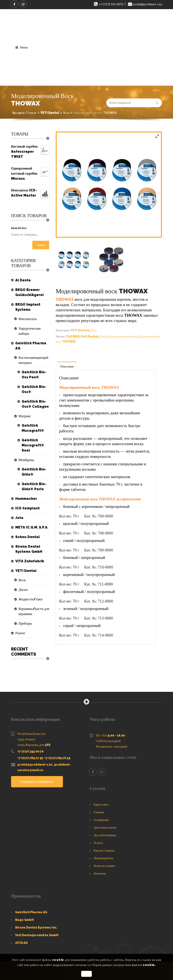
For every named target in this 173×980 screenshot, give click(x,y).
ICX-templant (28, 508)
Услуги (98, 843)
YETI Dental (50, 113)
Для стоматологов (105, 828)
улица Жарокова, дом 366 (34, 745)
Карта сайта (101, 805)
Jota (19, 518)
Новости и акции (104, 866)
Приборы (25, 623)
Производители (104, 858)
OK (86, 974)
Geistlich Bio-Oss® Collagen (35, 404)
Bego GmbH (24, 920)
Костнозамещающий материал (33, 360)
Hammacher (26, 499)
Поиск (41, 245)
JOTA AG (21, 943)
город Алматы (26, 739)
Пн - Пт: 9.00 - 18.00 (111, 735)
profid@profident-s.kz (35, 765)
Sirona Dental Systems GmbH (29, 549)
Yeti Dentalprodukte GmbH (37, 935)
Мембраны (26, 460)
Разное (20, 633)
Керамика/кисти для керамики (34, 611)
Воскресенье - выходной (112, 746)
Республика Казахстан (31, 734)
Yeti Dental (90, 336)
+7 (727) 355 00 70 (30, 751)
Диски (23, 590)
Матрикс (25, 416)
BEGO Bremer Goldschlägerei (29, 292)
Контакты (100, 873)
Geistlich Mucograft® (33, 428)
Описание (67, 366)
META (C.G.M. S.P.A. (32, 527)
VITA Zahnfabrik (30, 561)
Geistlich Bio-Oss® (34, 389)
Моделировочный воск (122, 336)
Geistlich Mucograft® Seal (33, 445)
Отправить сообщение (37, 782)
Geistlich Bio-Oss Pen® (34, 375)
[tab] (67, 366)
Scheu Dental (28, 537)
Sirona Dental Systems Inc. (36, 927)
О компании (101, 820)
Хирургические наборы (30, 331)
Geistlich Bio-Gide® (34, 472)
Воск (67, 113)
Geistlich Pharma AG (31, 346)
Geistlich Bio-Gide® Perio (34, 486)
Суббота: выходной (108, 741)
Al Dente (23, 280)
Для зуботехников (105, 835)
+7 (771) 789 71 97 (30, 758)
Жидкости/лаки (30, 599)
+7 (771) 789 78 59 (57, 758)
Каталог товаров (104, 850)
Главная (31, 113)
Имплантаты (28, 319)
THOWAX (73, 336)
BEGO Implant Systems (28, 307)
